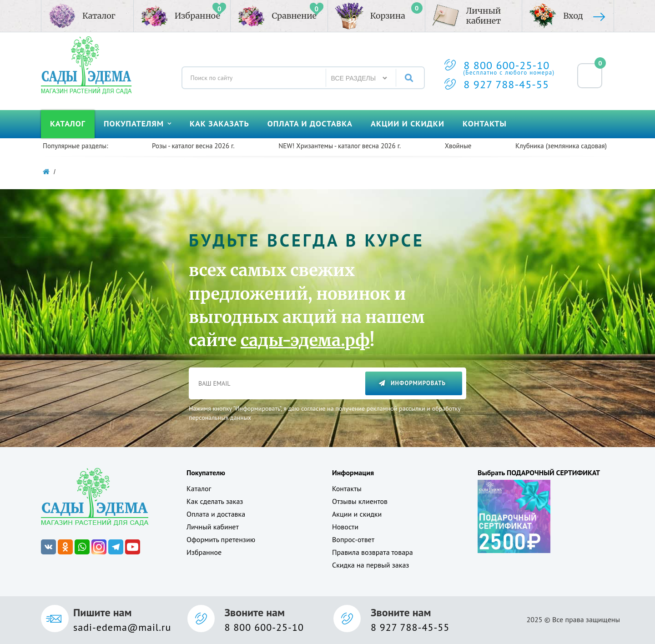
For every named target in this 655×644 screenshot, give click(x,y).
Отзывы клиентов (360, 501)
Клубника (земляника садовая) (561, 146)
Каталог (68, 123)
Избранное (204, 552)
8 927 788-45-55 (506, 84)
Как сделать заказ (215, 501)
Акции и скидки (408, 123)
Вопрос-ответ (353, 539)
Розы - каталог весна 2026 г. (193, 146)
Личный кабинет (213, 527)
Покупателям (138, 123)
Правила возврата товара (373, 552)
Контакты (485, 123)
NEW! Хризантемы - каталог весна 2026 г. (340, 146)
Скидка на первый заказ (370, 565)
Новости (345, 527)
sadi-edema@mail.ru (122, 627)
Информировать (412, 383)
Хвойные (458, 146)
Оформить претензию (221, 539)
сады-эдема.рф (305, 340)
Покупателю (206, 473)
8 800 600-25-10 (506, 65)
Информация (353, 473)
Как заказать (219, 123)
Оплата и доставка (310, 123)
